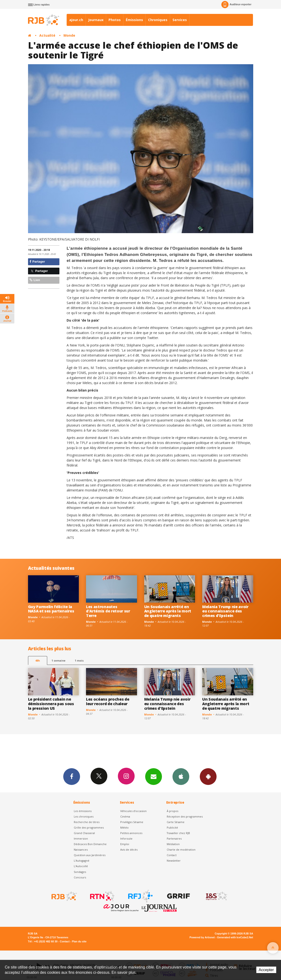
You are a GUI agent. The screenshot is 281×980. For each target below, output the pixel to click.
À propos (172, 811)
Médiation (173, 844)
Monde (69, 35)
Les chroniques (84, 816)
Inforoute (126, 839)
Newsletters (154, 776)
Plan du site (79, 941)
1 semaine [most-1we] (58, 660)
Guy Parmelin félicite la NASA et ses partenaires (51, 609)
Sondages (80, 872)
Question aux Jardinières (90, 855)
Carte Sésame (176, 822)
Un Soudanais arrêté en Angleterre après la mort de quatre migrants (168, 611)
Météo (124, 827)
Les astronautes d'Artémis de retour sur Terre (108, 611)
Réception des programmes (185, 816)
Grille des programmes (89, 827)
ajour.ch (76, 20)
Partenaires (174, 839)
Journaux (96, 20)
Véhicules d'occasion (133, 811)
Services (180, 20)
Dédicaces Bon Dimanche (90, 844)
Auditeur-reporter (236, 5)
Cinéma (125, 816)
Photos (115, 20)
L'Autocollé (81, 866)
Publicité (172, 827)
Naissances (81, 850)
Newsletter (174, 861)
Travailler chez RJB (178, 833)
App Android (208, 776)
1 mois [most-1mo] (79, 660)
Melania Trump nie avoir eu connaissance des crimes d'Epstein (225, 611)
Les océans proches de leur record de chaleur (108, 701)
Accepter (266, 970)
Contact (172, 855)
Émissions (134, 20)
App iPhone (181, 776)
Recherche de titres (87, 822)
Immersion (81, 839)
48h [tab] (37, 660)
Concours (80, 877)
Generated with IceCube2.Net (235, 937)
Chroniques (158, 20)
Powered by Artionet (202, 937)
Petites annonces (131, 833)
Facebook (72, 776)
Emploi (125, 844)
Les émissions (83, 811)
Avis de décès (129, 850)
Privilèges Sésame (132, 822)
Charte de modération (181, 850)
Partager (37, 262)
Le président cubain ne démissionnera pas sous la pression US (51, 704)
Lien (35, 280)
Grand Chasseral (84, 833)
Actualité (47, 35)
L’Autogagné (82, 861)
